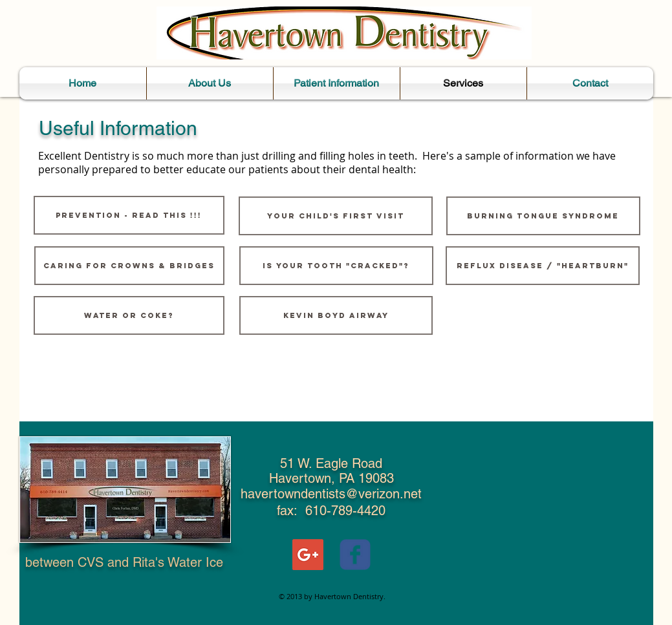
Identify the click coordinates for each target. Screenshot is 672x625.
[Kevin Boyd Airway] (336, 315)
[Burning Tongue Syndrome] (543, 216)
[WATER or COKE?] (129, 315)
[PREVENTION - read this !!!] (129, 215)
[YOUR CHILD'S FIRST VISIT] (336, 216)
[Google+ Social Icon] (308, 555)
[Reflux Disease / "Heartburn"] (543, 266)
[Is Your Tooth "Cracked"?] (336, 266)
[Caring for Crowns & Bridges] (129, 266)
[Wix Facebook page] (355, 555)
